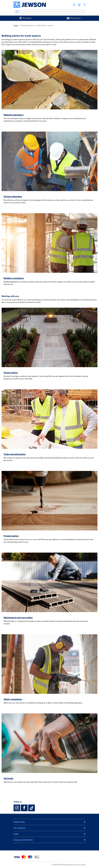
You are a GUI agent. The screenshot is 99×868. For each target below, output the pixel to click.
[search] (50, 12)
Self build (8, 778)
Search (17, 12)
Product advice (11, 536)
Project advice (11, 373)
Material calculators (14, 115)
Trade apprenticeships (15, 454)
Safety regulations (13, 699)
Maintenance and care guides (18, 617)
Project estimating (13, 196)
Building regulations (14, 278)
